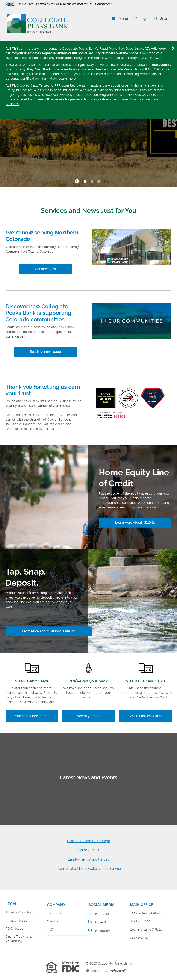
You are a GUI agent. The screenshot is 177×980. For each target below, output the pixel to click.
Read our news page (45, 352)
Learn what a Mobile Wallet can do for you (89, 869)
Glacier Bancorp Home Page (88, 841)
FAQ (50, 929)
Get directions (45, 269)
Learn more (67, 79)
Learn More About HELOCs (135, 523)
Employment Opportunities (88, 859)
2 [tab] (92, 182)
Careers (53, 921)
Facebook (102, 914)
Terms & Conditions (20, 912)
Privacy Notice (16, 920)
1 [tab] (85, 182)
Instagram (103, 931)
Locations (54, 913)
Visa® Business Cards (146, 716)
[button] (141, 19)
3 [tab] (99, 182)
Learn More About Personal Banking (49, 631)
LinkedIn (101, 922)
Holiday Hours (88, 850)
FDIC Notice (14, 928)
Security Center (89, 716)
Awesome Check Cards (32, 716)
